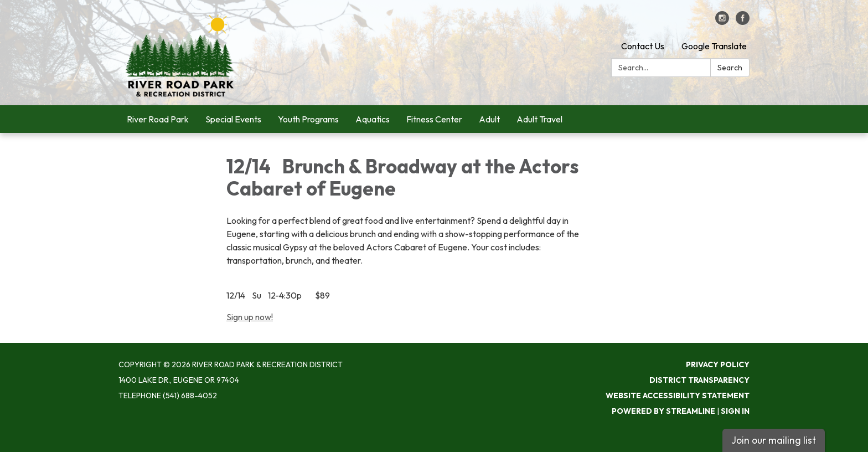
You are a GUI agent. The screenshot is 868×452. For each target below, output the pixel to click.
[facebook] (743, 22)
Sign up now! (250, 317)
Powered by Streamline (663, 411)
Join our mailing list (774, 440)
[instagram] (722, 22)
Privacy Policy (718, 364)
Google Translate (714, 46)
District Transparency (699, 380)
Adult (489, 119)
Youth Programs (308, 119)
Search (730, 68)
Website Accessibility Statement (678, 395)
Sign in (735, 411)
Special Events (233, 119)
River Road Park (158, 119)
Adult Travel (539, 119)
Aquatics (373, 119)
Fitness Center (434, 119)
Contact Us (643, 46)
